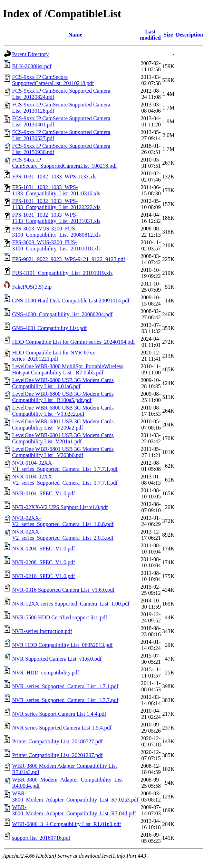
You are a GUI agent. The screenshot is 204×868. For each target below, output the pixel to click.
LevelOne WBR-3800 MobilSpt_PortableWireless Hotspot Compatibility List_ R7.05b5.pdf (68, 369)
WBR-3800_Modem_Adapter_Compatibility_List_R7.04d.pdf (74, 810)
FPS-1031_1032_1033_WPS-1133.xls (54, 177)
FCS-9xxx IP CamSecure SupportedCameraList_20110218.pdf (53, 80)
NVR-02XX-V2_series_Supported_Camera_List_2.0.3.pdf (63, 535)
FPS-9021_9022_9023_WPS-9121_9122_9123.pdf (69, 259)
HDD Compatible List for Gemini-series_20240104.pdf (74, 342)
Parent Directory (30, 54)
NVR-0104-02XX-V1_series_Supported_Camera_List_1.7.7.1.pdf (65, 466)
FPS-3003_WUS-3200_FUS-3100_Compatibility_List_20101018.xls (56, 245)
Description (189, 35)
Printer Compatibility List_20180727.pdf (57, 741)
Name (75, 35)
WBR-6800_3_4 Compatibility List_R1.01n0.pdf (67, 824)
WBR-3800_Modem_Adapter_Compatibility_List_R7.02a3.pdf (75, 797)
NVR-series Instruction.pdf (42, 631)
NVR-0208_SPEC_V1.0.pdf (43, 562)
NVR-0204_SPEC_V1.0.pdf (43, 549)
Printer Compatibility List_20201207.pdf (57, 755)
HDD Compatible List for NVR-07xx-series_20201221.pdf (54, 356)
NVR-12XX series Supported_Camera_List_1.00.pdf (71, 604)
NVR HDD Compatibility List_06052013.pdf (62, 645)
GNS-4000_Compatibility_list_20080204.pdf (62, 314)
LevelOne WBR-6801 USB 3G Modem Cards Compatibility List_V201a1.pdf (63, 438)
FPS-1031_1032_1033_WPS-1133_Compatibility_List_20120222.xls (56, 204)
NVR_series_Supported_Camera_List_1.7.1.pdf (65, 686)
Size (168, 35)
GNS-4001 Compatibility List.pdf (49, 328)
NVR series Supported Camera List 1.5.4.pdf (62, 728)
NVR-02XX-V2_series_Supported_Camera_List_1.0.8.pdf (63, 521)
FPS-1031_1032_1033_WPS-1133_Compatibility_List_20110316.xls (56, 190)
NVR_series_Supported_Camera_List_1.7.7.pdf (65, 700)
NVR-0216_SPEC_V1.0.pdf (43, 576)
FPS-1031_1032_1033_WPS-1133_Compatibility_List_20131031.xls (56, 218)
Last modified (150, 35)
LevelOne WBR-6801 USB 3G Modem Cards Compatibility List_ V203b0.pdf (63, 452)
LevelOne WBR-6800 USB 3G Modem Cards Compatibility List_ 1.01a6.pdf (63, 383)
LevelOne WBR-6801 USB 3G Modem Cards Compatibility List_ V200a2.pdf (63, 425)
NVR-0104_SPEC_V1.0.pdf (43, 493)
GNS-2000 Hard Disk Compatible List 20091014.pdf (71, 301)
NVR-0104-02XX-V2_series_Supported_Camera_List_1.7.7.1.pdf (65, 480)
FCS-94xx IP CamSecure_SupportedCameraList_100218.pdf (65, 163)
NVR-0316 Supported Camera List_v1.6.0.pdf (63, 590)
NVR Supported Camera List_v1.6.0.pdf (57, 659)
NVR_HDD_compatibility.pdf (46, 673)
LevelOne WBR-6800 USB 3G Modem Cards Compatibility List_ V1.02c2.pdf (63, 411)
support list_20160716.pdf (41, 838)
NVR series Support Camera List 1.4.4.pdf (59, 714)
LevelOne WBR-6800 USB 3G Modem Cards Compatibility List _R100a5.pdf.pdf (63, 397)
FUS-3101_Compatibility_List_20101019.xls (62, 273)
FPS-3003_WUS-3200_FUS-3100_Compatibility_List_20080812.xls (56, 232)
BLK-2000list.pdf (32, 66)
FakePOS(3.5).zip (32, 287)
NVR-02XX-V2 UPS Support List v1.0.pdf (60, 507)
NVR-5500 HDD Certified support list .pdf (60, 617)
